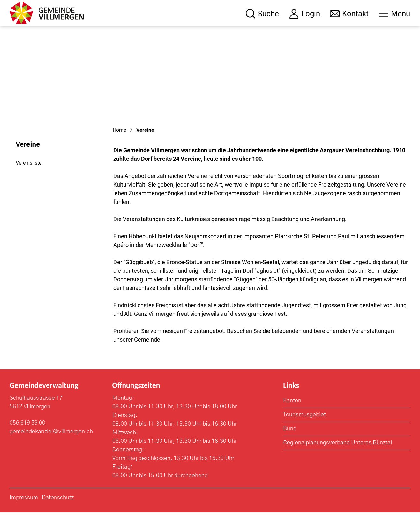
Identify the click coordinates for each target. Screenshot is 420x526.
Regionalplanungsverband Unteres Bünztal (337, 456)
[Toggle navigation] (394, 14)
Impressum (24, 511)
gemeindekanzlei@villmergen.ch (51, 445)
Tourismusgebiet (304, 428)
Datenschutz (58, 511)
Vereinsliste (29, 177)
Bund (290, 442)
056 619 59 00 (27, 437)
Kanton (292, 414)
